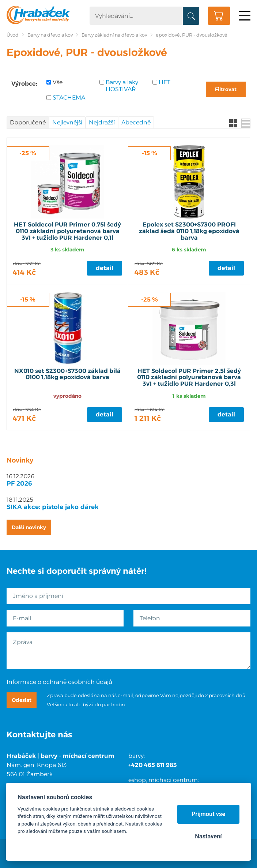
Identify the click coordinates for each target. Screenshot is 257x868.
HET (165, 82)
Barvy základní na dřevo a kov (114, 35)
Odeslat (22, 700)
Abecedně (136, 122)
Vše (58, 82)
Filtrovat (226, 89)
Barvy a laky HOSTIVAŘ (122, 86)
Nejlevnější (67, 122)
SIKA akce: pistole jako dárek (53, 507)
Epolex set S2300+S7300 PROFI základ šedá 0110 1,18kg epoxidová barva (189, 231)
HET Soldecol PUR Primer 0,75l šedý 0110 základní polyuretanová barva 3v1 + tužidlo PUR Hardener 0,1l (67, 231)
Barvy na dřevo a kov (50, 35)
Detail (105, 268)
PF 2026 (19, 483)
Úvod (13, 35)
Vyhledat (191, 16)
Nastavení (208, 836)
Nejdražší (102, 122)
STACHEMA (69, 98)
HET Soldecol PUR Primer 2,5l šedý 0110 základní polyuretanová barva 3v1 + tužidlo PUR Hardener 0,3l (189, 377)
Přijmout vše (209, 814)
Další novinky (29, 527)
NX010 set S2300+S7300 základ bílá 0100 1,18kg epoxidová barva (67, 374)
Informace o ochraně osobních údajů (59, 682)
